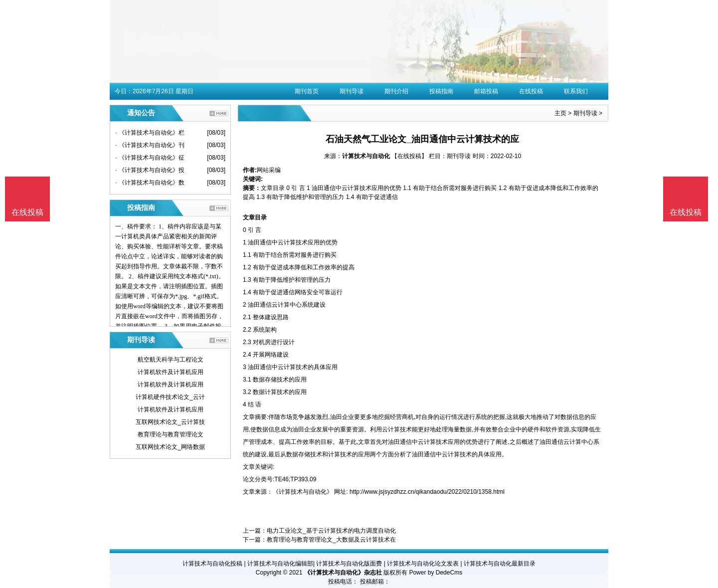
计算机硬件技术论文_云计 (170, 397)
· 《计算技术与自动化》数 (150, 183)
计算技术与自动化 (366, 156)
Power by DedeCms (436, 573)
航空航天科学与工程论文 (171, 360)
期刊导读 (352, 91)
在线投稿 (531, 91)
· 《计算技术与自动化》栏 (150, 133)
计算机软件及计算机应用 (171, 372)
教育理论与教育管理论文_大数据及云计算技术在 (331, 540)
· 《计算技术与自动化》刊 (150, 145)
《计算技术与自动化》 (303, 492)
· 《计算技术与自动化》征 (150, 158)
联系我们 (576, 91)
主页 (560, 113)
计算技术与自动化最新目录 (500, 564)
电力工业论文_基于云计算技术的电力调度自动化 (331, 531)
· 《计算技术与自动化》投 (150, 170)
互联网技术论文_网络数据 (170, 447)
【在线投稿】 (409, 156)
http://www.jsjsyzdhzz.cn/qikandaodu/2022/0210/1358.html (427, 492)
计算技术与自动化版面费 (349, 564)
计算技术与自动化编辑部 (280, 564)
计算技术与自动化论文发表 (423, 564)
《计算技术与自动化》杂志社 (343, 573)
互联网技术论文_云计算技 (170, 422)
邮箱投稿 (486, 91)
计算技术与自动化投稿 (212, 564)
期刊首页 (307, 91)
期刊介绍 (396, 91)
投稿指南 (441, 91)
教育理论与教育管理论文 (171, 434)
